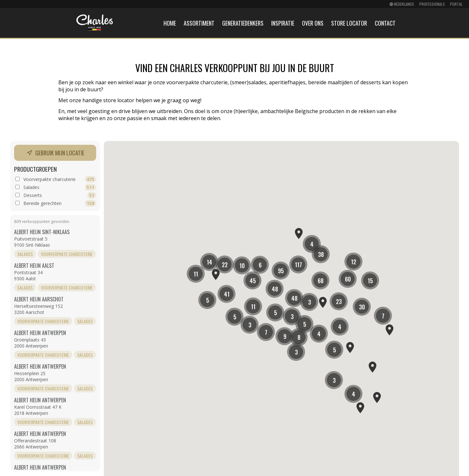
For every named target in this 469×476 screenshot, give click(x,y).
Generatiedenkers (243, 23)
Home (170, 23)
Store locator (349, 23)
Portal (456, 4)
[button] (281, 271)
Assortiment (199, 23)
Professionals (432, 4)
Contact (385, 23)
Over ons (313, 23)
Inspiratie (283, 23)
